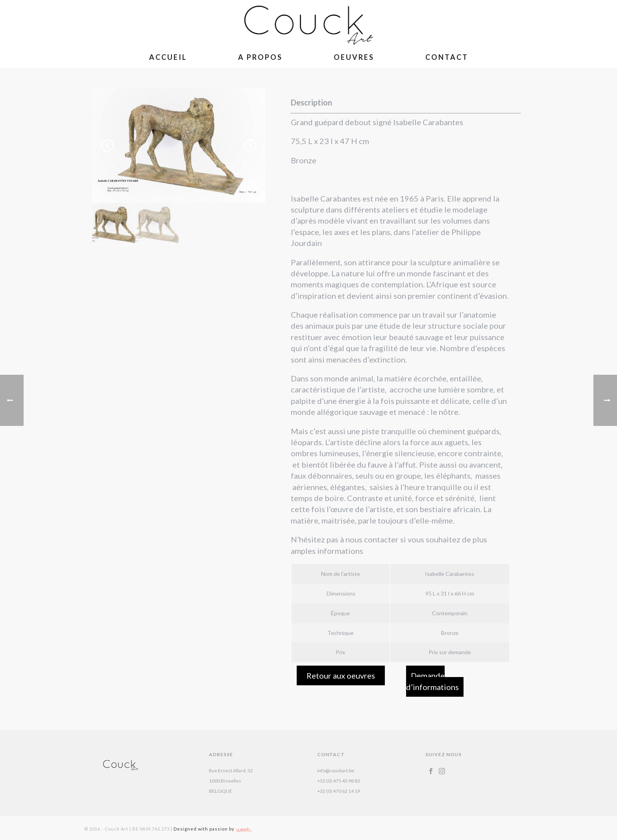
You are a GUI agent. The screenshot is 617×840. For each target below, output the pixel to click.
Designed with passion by (212, 829)
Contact (447, 57)
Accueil (168, 57)
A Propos (260, 57)
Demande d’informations (432, 681)
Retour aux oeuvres (341, 675)
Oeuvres (354, 57)
